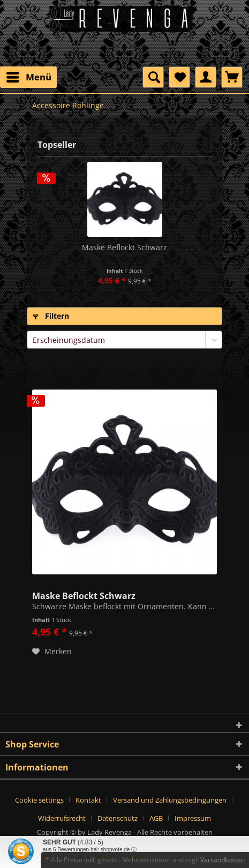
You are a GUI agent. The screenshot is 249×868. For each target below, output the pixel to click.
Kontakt (88, 800)
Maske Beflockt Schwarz (125, 247)
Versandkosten (222, 860)
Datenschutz (118, 818)
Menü (29, 76)
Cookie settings (39, 800)
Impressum (193, 818)
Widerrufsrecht (62, 818)
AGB (156, 818)
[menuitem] (28, 77)
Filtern (51, 316)
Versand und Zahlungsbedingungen (170, 800)
